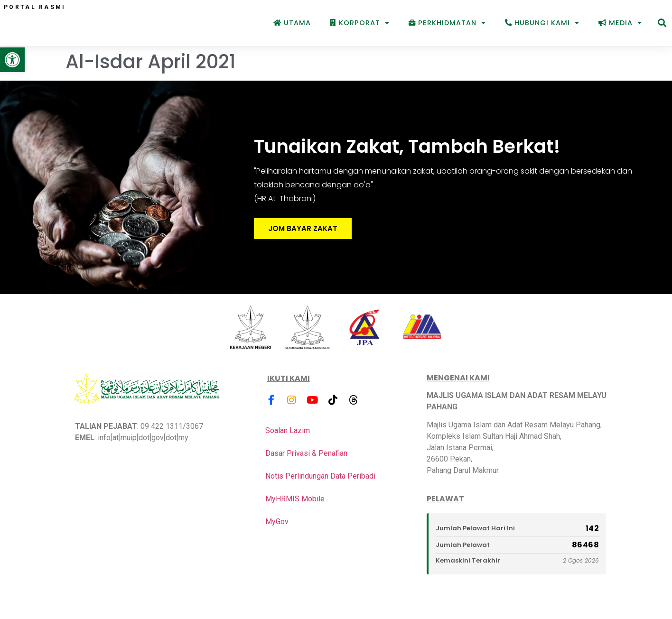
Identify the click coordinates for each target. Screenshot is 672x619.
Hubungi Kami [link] (542, 23)
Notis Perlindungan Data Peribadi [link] (320, 477)
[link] (12, 60)
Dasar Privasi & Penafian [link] (306, 454)
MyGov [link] (277, 522)
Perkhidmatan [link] (447, 23)
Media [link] (620, 23)
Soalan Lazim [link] (288, 431)
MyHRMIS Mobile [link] (295, 500)
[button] (662, 23)
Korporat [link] (360, 23)
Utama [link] (292, 23)
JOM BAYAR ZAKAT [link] (303, 230)
